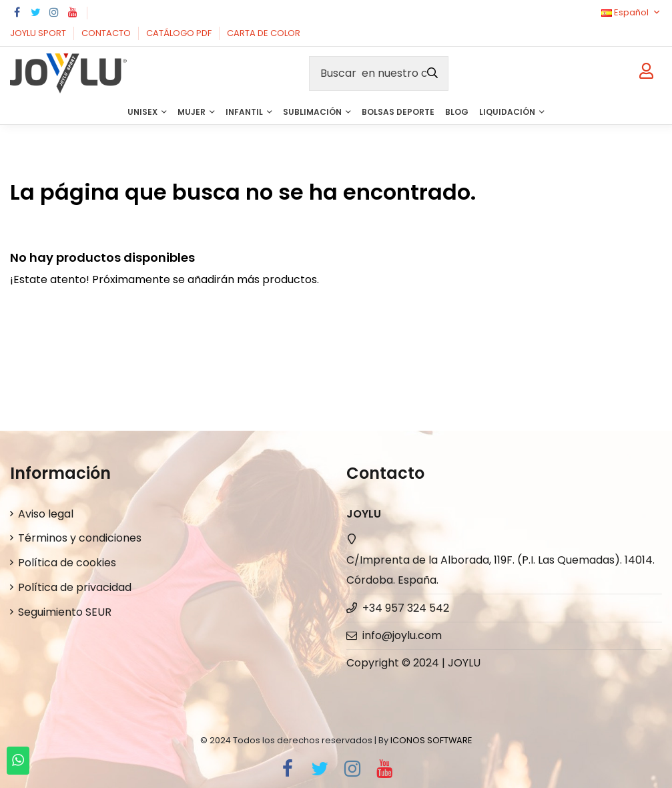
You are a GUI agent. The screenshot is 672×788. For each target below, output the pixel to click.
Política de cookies (67, 563)
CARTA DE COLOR (264, 33)
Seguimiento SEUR (65, 612)
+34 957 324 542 (406, 608)
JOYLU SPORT (39, 33)
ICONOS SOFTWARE (431, 740)
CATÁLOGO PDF (180, 33)
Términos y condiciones (80, 538)
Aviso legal (46, 514)
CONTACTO (107, 33)
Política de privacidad (75, 587)
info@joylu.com (402, 635)
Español (632, 12)
